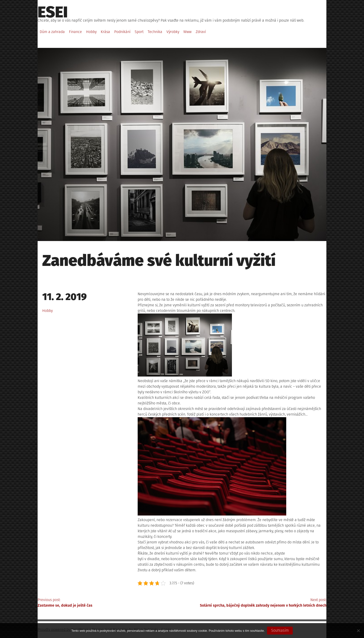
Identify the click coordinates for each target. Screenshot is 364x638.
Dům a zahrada (52, 32)
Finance (75, 32)
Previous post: (110, 603)
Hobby (91, 32)
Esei (53, 12)
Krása (105, 32)
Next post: (254, 603)
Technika (155, 32)
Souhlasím (280, 630)
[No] (358, 631)
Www (187, 32)
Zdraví (201, 32)
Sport (139, 32)
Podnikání (122, 32)
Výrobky (173, 32)
